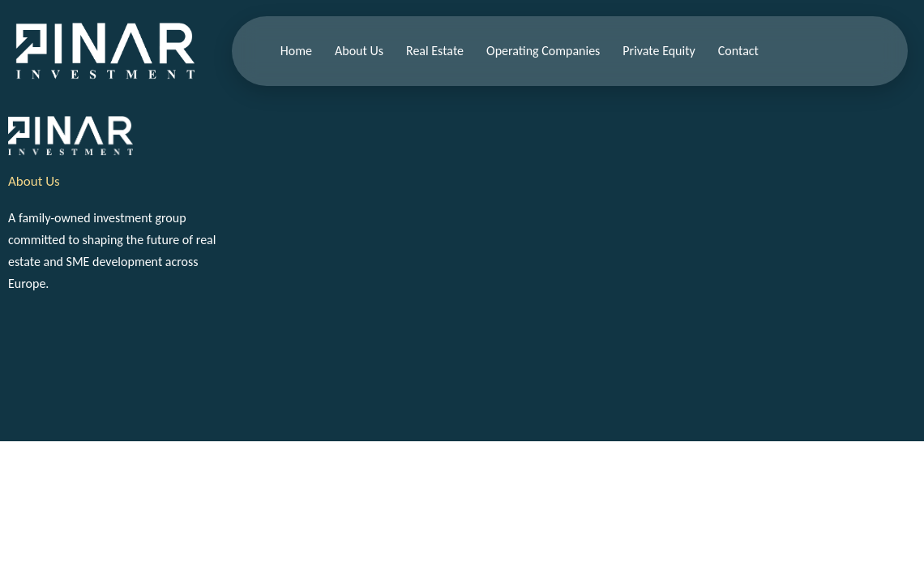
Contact (738, 51)
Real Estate (435, 51)
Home (296, 51)
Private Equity (659, 51)
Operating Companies (543, 51)
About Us (359, 51)
